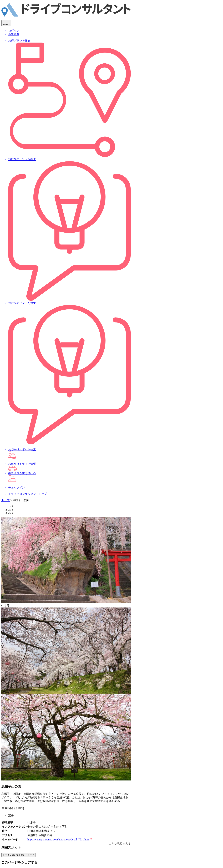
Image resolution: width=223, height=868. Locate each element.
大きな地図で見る (120, 844)
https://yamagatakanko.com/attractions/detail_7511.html (60, 839)
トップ (6, 500)
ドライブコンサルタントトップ (18, 855)
